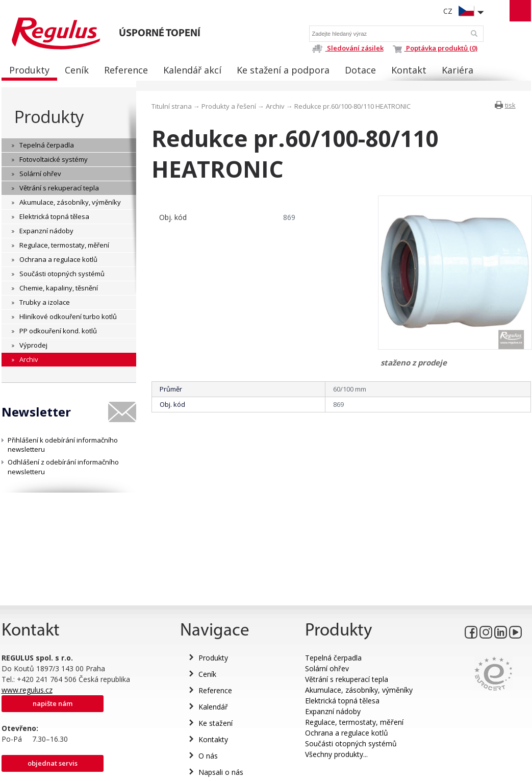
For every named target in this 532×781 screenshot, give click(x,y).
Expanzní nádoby (333, 711)
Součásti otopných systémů (351, 743)
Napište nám (53, 703)
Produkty (49, 117)
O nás (208, 756)
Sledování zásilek (348, 48)
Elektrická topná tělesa (342, 701)
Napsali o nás (221, 772)
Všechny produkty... (336, 754)
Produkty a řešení (229, 106)
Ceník (207, 674)
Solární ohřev (327, 668)
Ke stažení (216, 723)
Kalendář (213, 707)
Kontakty (213, 739)
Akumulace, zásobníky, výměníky (359, 690)
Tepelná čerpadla (333, 658)
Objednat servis (53, 763)
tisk (510, 105)
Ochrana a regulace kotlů (347, 733)
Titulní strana (172, 106)
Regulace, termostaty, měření (354, 722)
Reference (215, 690)
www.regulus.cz (27, 690)
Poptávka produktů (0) (435, 48)
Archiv (275, 106)
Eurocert (493, 674)
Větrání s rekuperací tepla (347, 679)
